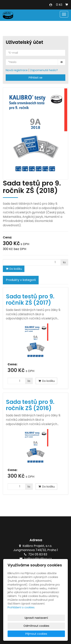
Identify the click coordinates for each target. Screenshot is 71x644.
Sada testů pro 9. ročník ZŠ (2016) (30, 405)
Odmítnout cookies (36, 626)
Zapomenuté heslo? (44, 70)
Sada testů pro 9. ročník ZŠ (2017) (30, 300)
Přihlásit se (35, 78)
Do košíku (14, 269)
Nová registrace (17, 70)
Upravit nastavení (36, 618)
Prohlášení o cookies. (21, 607)
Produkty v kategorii (21, 280)
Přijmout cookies (36, 634)
